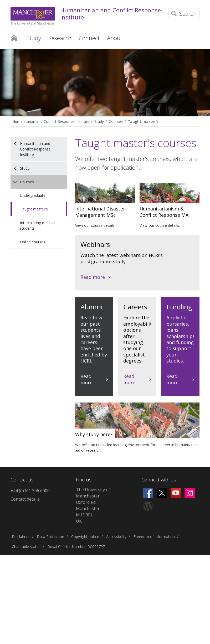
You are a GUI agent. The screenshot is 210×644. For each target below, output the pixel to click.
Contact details (25, 499)
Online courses (33, 242)
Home (14, 38)
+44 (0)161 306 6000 (30, 491)
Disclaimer (21, 537)
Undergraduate (33, 195)
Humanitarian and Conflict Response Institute (111, 14)
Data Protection (50, 537)
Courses (116, 121)
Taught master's (143, 121)
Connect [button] (89, 38)
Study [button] (34, 38)
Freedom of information (154, 537)
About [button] (115, 38)
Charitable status (26, 547)
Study (99, 121)
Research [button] (60, 38)
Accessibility (116, 537)
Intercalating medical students (38, 225)
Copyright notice (85, 537)
